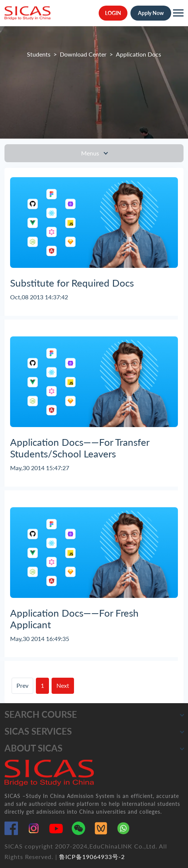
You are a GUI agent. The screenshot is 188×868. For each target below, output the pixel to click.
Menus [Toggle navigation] (91, 153)
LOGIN (113, 13)
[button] (182, 715)
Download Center (83, 54)
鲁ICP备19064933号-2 (92, 857)
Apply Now (151, 13)
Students (39, 54)
